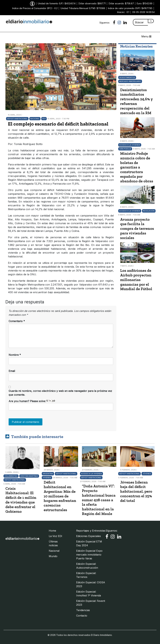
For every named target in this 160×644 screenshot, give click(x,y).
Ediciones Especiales (89, 536)
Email (12, 371)
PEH (44, 119)
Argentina (48, 474)
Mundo (53, 556)
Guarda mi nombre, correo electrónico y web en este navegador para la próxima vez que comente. (60, 393)
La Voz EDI (55, 536)
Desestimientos (127, 77)
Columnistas (11, 476)
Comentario (17, 321)
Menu (146, 36)
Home (52, 531)
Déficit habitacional (17, 119)
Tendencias (83, 610)
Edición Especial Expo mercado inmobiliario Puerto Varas (89, 555)
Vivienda (47, 478)
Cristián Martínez (29, 476)
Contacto (82, 616)
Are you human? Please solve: (61, 405)
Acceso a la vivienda (130, 145)
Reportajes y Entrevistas (91, 531)
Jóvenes (147, 474)
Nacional (35, 119)
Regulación (149, 211)
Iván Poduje (125, 149)
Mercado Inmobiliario (130, 81)
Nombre (15, 355)
